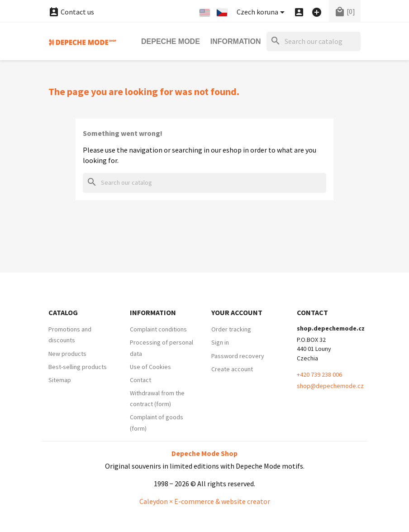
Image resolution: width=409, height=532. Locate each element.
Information (236, 41)
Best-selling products (78, 367)
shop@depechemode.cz (330, 386)
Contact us (71, 12)
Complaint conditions (158, 329)
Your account (237, 312)
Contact (140, 380)
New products (67, 354)
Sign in (220, 342)
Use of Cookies (150, 367)
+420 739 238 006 (319, 374)
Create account (232, 369)
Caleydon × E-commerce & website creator (205, 501)
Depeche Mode (171, 41)
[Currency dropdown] (262, 12)
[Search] (314, 41)
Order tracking (231, 329)
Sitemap (60, 380)
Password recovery (238, 356)
